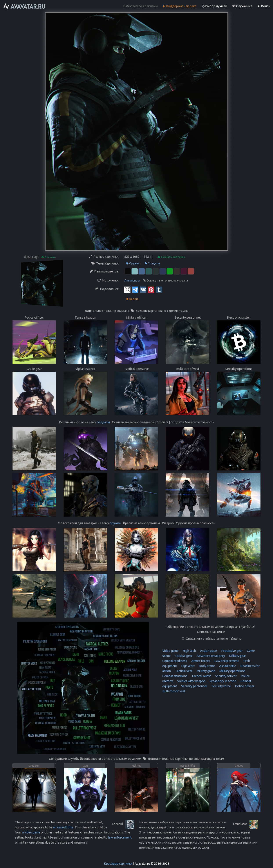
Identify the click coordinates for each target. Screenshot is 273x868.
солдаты (103, 422)
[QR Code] (127, 289)
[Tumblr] (159, 289)
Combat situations (175, 676)
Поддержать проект (180, 6)
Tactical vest (183, 671)
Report (132, 299)
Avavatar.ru (132, 280)
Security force (221, 686)
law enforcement (120, 837)
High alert (188, 666)
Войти (264, 6)
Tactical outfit (201, 676)
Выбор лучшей (214, 6)
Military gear (237, 656)
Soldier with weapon (191, 681)
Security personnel (194, 686)
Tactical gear (183, 656)
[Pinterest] (151, 289)
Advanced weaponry (210, 656)
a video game (31, 832)
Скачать (49, 257)
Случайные (242, 6)
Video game (170, 651)
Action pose (208, 651)
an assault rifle (63, 827)
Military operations (232, 671)
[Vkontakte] (143, 289)
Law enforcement (226, 661)
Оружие (133, 263)
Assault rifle (227, 666)
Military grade (206, 671)
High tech (189, 651)
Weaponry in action (223, 681)
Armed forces (200, 661)
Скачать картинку (171, 257)
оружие (115, 523)
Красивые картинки (118, 864)
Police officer (244, 686)
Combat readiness (175, 661)
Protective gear (232, 651)
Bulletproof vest (174, 691)
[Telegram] (135, 289)
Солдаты (152, 263)
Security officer (225, 676)
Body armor (207, 666)
